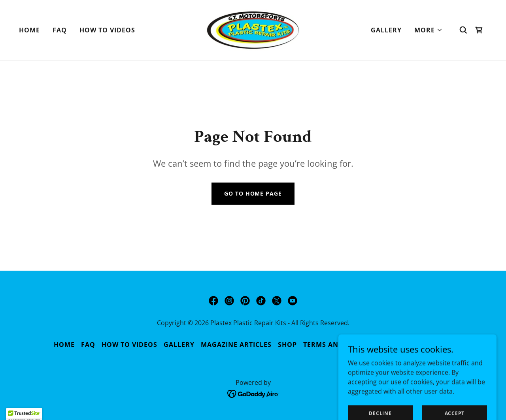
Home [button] (64, 345)
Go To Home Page (253, 193)
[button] (429, 30)
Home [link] (29, 30)
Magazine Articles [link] (236, 345)
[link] (253, 29)
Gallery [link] (386, 30)
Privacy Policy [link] (424, 345)
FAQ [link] (60, 30)
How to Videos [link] (107, 30)
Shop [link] (287, 345)
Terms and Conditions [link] (346, 345)
